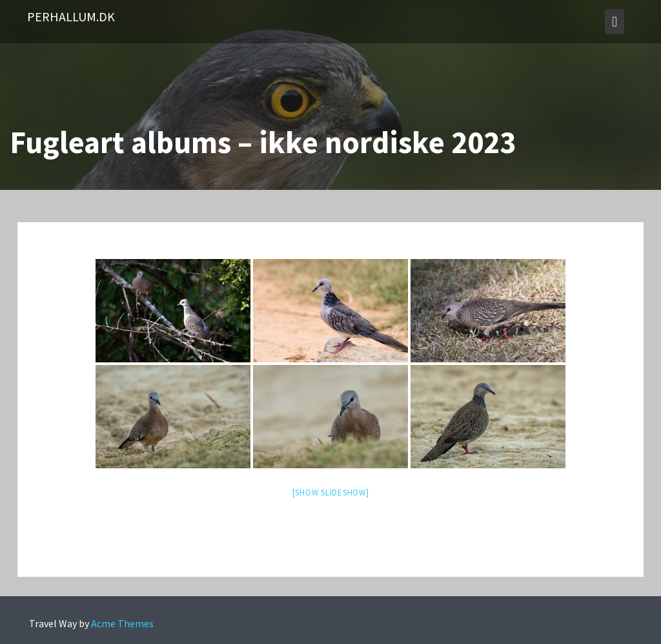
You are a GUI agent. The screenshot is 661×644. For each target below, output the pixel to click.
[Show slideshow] (331, 493)
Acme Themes (122, 623)
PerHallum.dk (71, 16)
